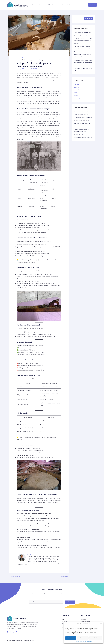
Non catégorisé (79, 100)
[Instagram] (13, 632)
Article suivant (64, 577)
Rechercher (88, 19)
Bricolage (45, 5)
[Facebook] (8, 632)
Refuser (82, 638)
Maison (35, 5)
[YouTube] (16, 632)
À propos (84, 620)
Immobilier (66, 5)
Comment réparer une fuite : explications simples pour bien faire (83, 49)
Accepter (71, 638)
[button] (101, 624)
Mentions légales (88, 641)
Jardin (76, 5)
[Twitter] (11, 632)
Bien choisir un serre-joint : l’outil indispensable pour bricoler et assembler (82, 41)
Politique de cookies (80, 641)
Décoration (55, 5)
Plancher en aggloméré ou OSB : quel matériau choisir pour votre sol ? (82, 71)
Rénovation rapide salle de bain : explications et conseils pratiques (83, 63)
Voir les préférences (95, 638)
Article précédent (15, 577)
